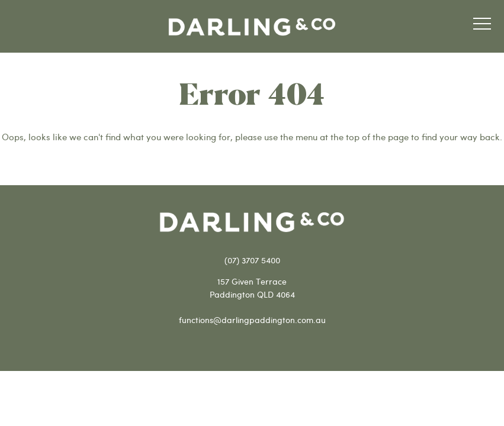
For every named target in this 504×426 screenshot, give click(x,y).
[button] (482, 25)
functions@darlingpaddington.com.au (252, 320)
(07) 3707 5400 (252, 260)
